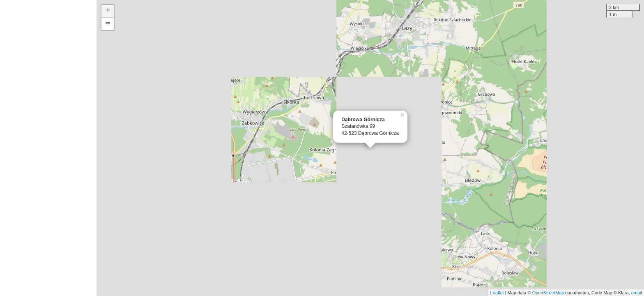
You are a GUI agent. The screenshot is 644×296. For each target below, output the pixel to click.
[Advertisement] (48, 148)
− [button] (108, 24)
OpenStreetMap (548, 293)
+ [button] (108, 11)
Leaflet (497, 293)
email (637, 293)
